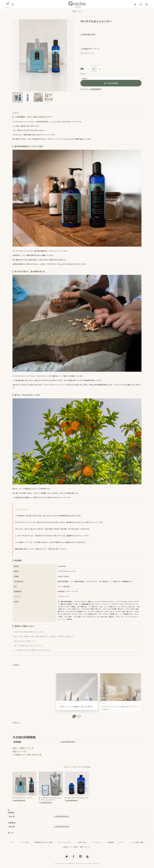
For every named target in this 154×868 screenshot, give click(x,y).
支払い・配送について (23, 748)
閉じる (11, 833)
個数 (82, 69)
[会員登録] (135, 4)
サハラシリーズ (87, 53)
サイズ (83, 74)
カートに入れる (111, 83)
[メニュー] (7, 4)
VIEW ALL (16, 723)
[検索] (13, 4)
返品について (19, 751)
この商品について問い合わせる (27, 755)
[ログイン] (141, 4)
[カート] (147, 4)
